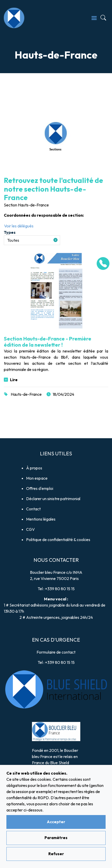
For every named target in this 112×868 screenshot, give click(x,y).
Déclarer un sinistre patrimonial (53, 499)
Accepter (56, 822)
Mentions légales (41, 519)
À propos (34, 468)
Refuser (56, 854)
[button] (32, 240)
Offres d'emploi (40, 488)
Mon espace (37, 478)
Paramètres (56, 838)
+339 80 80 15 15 (60, 589)
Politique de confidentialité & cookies (58, 540)
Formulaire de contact (56, 652)
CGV (30, 529)
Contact (33, 509)
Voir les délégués (19, 226)
